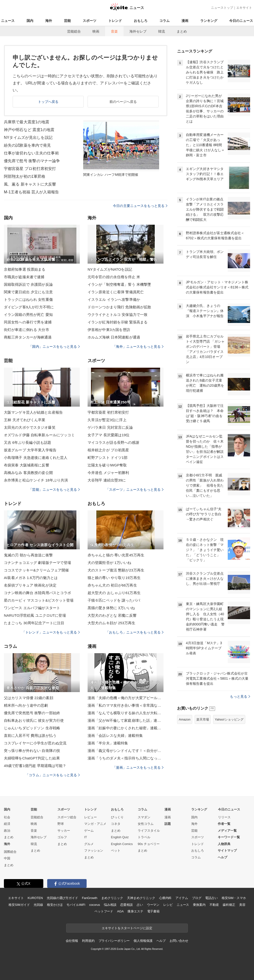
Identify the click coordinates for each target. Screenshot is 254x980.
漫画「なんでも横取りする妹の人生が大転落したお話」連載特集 (126, 713)
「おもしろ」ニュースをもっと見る (135, 632)
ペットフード (104, 911)
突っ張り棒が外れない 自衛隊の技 (32, 751)
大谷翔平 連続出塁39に (107, 480)
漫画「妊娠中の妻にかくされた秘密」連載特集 (126, 728)
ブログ (197, 898)
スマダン (144, 817)
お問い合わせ (179, 941)
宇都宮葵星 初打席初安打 (108, 412)
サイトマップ (227, 851)
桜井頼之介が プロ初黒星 (108, 450)
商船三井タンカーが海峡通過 (28, 337)
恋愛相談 (126, 905)
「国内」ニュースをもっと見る (54, 347)
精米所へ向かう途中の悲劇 (26, 705)
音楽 (114, 31)
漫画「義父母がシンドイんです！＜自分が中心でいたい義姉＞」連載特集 (126, 751)
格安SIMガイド (19, 905)
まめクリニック (112, 898)
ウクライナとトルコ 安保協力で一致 (118, 315)
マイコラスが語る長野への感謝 (113, 442)
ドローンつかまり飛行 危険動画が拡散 (119, 307)
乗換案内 (199, 905)
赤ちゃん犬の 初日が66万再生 (112, 585)
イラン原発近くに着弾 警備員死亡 (116, 292)
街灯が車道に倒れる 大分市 (27, 330)
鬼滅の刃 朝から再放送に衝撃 (28, 555)
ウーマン (153, 905)
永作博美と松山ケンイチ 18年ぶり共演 (36, 480)
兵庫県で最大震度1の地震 (27, 122)
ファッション (94, 851)
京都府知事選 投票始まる (25, 269)
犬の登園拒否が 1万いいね (109, 563)
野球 (61, 824)
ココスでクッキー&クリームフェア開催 (36, 570)
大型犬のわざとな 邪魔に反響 (112, 615)
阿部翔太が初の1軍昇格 (25, 176)
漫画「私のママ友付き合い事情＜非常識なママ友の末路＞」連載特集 (126, 705)
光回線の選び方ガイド (62, 898)
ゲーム (89, 831)
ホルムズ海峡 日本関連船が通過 (114, 337)
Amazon (185, 719)
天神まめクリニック (141, 898)
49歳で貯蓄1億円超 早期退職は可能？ (35, 766)
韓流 (162, 31)
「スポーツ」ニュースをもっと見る (135, 490)
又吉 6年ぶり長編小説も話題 (27, 442)
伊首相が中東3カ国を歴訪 (109, 330)
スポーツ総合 (67, 817)
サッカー (64, 831)
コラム (164, 21)
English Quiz (120, 837)
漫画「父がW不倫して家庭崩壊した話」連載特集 (126, 720)
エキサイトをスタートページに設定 (127, 928)
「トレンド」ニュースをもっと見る (51, 632)
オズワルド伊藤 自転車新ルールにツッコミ (39, 435)
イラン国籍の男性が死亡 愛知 (28, 315)
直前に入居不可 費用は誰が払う (30, 735)
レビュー (91, 817)
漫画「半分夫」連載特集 (108, 743)
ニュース (8, 21)
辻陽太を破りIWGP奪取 (107, 465)
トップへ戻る (48, 102)
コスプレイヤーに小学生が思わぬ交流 (35, 743)
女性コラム (146, 824)
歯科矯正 (229, 905)
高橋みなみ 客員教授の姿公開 (28, 473)
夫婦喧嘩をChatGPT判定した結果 (32, 758)
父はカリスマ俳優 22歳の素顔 (29, 698)
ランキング (209, 21)
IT (86, 837)
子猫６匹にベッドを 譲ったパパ (114, 600)
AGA (120, 911)
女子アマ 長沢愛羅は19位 (109, 435)
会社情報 (72, 941)
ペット (116, 851)
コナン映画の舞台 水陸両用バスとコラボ (37, 593)
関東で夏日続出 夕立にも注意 (28, 292)
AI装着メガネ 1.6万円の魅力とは (31, 578)
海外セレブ (138, 31)
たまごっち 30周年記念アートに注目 (34, 623)
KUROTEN (35, 898)
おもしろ (141, 21)
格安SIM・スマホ (234, 898)
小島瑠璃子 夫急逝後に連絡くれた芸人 (36, 458)
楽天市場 (203, 719)
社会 (7, 817)
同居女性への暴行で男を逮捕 (28, 322)
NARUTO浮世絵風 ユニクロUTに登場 (35, 615)
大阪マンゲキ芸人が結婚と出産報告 (33, 412)
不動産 (214, 905)
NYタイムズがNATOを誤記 (110, 269)
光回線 (38, 905)
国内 (30, 21)
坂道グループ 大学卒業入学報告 (30, 450)
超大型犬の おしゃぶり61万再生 (114, 593)
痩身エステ (135, 911)
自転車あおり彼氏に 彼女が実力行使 (34, 720)
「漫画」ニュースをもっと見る (138, 767)
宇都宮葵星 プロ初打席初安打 (30, 169)
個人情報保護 (143, 941)
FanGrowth (90, 898)
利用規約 (88, 941)
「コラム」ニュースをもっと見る (53, 775)
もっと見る (240, 696)
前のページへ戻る (123, 102)
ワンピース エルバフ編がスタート (32, 608)
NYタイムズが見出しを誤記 (28, 138)
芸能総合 (74, 31)
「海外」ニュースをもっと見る (138, 347)
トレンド (115, 21)
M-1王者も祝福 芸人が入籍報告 (31, 192)
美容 (242, 905)
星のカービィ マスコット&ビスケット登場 (39, 600)
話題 (168, 824)
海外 (49, 21)
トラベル (144, 837)
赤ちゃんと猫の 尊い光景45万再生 (116, 555)
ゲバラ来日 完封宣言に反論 (110, 427)
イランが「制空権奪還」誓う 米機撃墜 (119, 284)
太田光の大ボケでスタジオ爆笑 (30, 427)
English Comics (122, 844)
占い (140, 905)
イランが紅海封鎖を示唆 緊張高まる (118, 322)
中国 (7, 858)
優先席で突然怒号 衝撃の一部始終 (32, 713)
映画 (96, 31)
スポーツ (90, 21)
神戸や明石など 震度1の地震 (29, 130)
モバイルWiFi (76, 905)
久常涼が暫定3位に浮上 (107, 420)
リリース (224, 817)
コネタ (116, 824)
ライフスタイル (149, 831)
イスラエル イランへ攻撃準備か (114, 299)
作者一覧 (224, 824)
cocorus (95, 905)
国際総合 (10, 852)
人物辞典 (224, 844)
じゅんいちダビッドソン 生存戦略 (32, 728)
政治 (7, 831)
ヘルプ (222, 857)
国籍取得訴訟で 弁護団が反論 (28, 284)
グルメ (89, 844)
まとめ (182, 31)
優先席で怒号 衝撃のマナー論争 (32, 161)
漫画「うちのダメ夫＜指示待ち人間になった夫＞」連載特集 (126, 758)
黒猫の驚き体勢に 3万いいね (111, 608)
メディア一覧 (227, 831)
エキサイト (244, 8)
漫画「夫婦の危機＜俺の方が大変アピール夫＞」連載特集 (126, 698)
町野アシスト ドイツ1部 (108, 458)
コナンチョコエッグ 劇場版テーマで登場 (37, 563)
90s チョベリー (149, 844)
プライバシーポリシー (114, 941)
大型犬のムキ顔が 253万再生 (111, 623)
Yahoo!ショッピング (229, 719)
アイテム (182, 898)
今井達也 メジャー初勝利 (108, 473)
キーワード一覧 (229, 837)
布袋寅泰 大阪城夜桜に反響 (27, 465)
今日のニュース (241, 21)
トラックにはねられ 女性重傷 (28, 299)
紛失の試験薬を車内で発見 (27, 145)
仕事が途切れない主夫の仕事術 (31, 153)
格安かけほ (55, 905)
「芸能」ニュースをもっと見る (54, 490)
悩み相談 (110, 905)
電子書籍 (153, 911)
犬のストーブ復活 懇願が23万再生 (116, 570)
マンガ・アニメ (95, 824)
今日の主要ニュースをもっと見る (140, 206)
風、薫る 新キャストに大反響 (30, 184)
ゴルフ (62, 837)
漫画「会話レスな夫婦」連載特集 (115, 735)
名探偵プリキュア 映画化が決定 (30, 585)
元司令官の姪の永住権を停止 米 (114, 277)
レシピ (168, 905)
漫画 (185, 21)
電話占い (211, 898)
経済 (7, 824)
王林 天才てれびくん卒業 (25, 420)
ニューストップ (222, 8)
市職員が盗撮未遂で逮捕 (24, 277)
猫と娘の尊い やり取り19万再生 (114, 578)
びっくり (117, 817)
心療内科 (165, 898)
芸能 (67, 21)
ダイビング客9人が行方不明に (29, 307)
